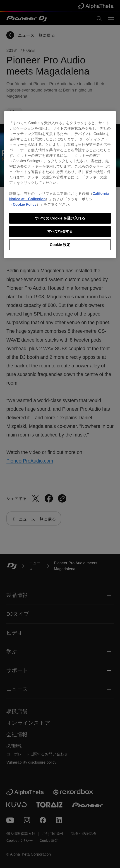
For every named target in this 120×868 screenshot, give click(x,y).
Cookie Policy (25, 204)
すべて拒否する (60, 231)
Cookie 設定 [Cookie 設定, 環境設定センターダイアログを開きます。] (60, 245)
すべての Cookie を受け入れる (60, 218)
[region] (60, 184)
